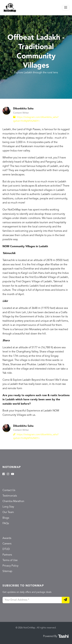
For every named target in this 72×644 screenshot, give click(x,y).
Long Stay (8, 507)
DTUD (6, 549)
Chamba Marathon (13, 501)
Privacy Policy (10, 566)
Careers (7, 544)
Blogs (6, 518)
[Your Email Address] (32, 600)
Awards (7, 538)
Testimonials (10, 496)
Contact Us (9, 490)
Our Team (8, 512)
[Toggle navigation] (66, 8)
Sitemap (7, 571)
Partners (7, 555)
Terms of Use (10, 560)
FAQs (6, 523)
